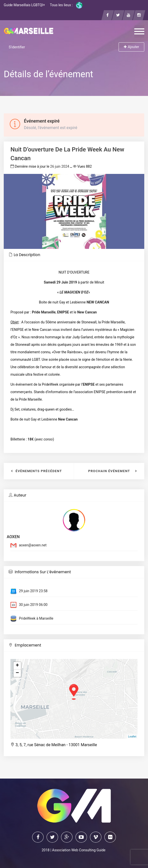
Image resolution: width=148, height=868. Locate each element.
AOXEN (13, 537)
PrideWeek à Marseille (36, 618)
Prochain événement (109, 471)
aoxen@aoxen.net (33, 545)
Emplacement (25, 645)
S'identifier (17, 47)
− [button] (17, 673)
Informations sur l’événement (40, 572)
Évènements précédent (39, 471)
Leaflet (132, 736)
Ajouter (131, 47)
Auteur (18, 495)
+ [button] (17, 666)
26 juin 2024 (60, 166)
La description (24, 255)
